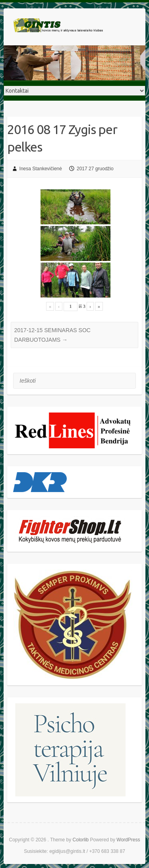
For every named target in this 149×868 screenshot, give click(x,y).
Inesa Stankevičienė (41, 169)
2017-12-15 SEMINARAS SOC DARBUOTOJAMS (52, 335)
